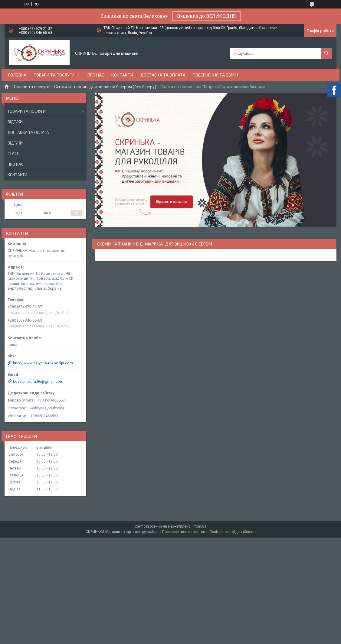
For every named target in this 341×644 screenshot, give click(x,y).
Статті (13, 154)
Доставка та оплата (163, 75)
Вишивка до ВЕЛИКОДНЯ (207, 16)
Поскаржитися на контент (184, 532)
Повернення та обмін (215, 75)
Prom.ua (199, 526)
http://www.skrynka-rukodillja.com (43, 363)
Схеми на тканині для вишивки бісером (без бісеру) (105, 87)
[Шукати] (326, 53)
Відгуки (15, 122)
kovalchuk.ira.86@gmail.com (38, 381)
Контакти (122, 75)
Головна (17, 75)
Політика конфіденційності (233, 532)
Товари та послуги (54, 75)
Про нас (96, 75)
